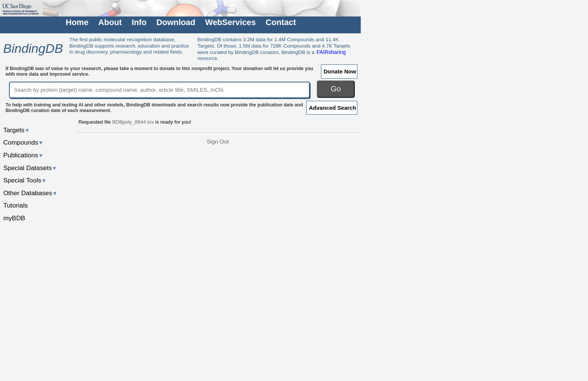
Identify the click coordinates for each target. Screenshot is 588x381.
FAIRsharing (331, 52)
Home (77, 22)
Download (176, 22)
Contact (281, 22)
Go (336, 89)
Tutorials (16, 205)
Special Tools (25, 180)
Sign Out (218, 141)
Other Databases (31, 193)
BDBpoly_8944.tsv (133, 122)
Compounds (23, 142)
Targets (17, 130)
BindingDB (33, 48)
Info (139, 22)
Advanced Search (333, 108)
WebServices (230, 22)
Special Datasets (30, 168)
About (110, 22)
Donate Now (340, 71)
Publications (23, 155)
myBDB (14, 218)
